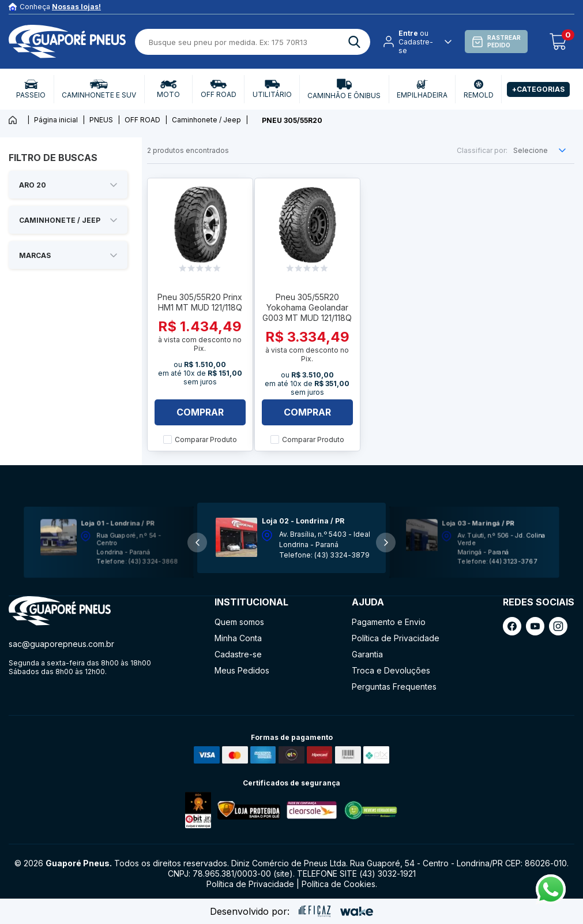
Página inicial (56, 120)
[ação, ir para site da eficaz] (315, 911)
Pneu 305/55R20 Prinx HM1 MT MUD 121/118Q (200, 302)
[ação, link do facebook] (512, 626)
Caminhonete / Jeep (206, 120)
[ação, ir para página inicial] (60, 611)
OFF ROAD (142, 120)
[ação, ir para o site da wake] (357, 911)
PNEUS (101, 120)
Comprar (200, 412)
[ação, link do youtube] (535, 626)
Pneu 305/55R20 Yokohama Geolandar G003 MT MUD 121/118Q (307, 307)
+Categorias (538, 89)
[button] (386, 543)
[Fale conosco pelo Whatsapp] (551, 901)
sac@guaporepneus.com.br (61, 644)
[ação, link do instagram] (558, 626)
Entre (408, 33)
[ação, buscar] (354, 42)
